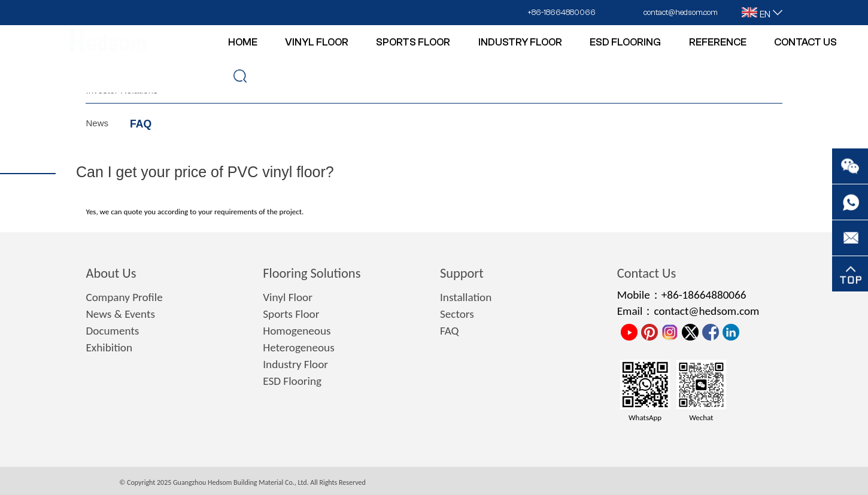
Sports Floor (291, 314)
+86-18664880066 (562, 12)
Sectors (457, 314)
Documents (112, 331)
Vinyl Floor (288, 297)
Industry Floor (295, 364)
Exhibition (109, 347)
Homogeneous (297, 331)
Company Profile (124, 297)
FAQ (141, 124)
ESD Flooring (292, 381)
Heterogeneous (298, 347)
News (97, 123)
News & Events (120, 314)
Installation (466, 297)
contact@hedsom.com (681, 12)
